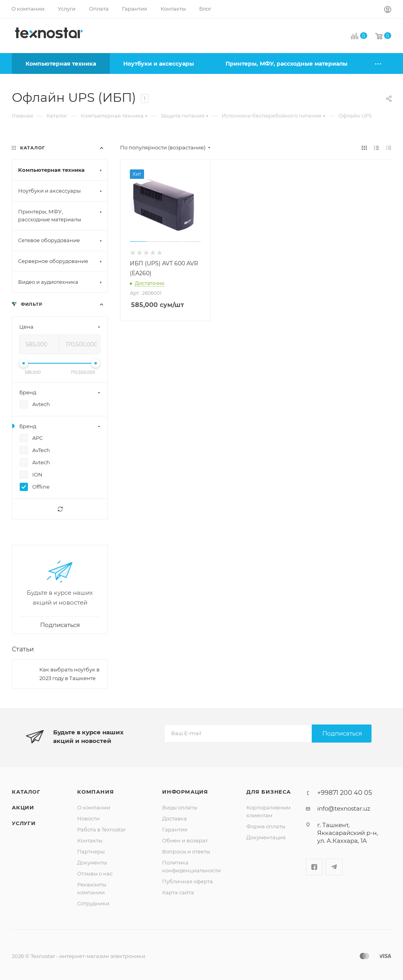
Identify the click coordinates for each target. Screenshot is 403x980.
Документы (92, 862)
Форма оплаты (266, 826)
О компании (94, 807)
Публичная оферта (188, 881)
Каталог (26, 792)
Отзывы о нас (95, 873)
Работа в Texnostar (102, 829)
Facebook (314, 867)
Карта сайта (178, 892)
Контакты (90, 840)
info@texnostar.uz (344, 808)
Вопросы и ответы (186, 851)
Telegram (334, 867)
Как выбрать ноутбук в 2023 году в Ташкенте (69, 674)
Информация (185, 792)
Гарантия (175, 829)
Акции (23, 807)
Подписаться (342, 733)
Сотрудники (93, 903)
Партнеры (91, 851)
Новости (88, 818)
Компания (95, 792)
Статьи (23, 649)
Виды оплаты (180, 807)
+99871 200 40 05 (345, 793)
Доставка (175, 818)
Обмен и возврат (185, 840)
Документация (266, 837)
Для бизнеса (269, 792)
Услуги (24, 823)
